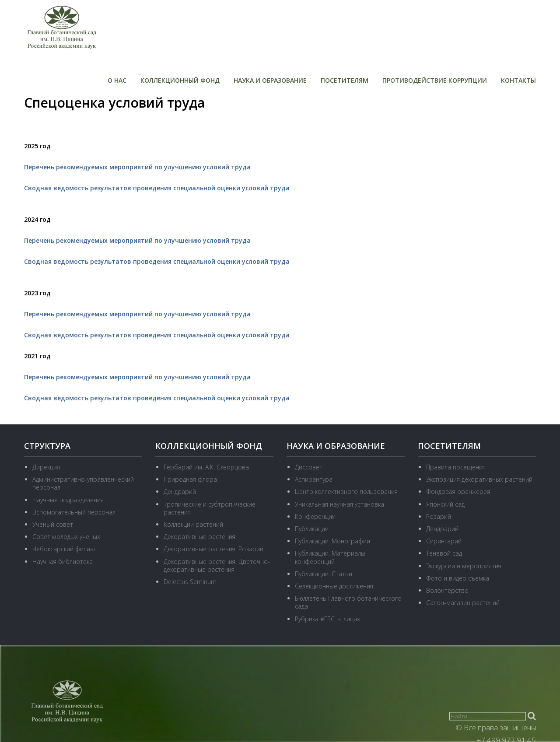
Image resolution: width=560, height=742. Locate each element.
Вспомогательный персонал (74, 512)
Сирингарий (444, 541)
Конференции (315, 516)
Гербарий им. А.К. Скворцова (206, 467)
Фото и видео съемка (458, 578)
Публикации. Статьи (324, 574)
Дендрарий (180, 492)
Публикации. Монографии (332, 541)
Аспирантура (314, 479)
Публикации (312, 529)
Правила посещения (456, 467)
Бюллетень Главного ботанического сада (348, 602)
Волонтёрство (447, 590)
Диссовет (309, 467)
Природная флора (190, 479)
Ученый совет (53, 524)
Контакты (518, 80)
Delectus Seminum (190, 582)
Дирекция (46, 467)
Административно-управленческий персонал (83, 483)
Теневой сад (444, 553)
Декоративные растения (199, 537)
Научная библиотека (63, 562)
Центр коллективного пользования (346, 492)
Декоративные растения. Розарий (213, 549)
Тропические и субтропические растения (210, 508)
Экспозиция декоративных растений (479, 479)
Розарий (439, 516)
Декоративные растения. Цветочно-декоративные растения (217, 565)
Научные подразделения (68, 500)
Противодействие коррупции (435, 80)
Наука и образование (270, 80)
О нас (117, 80)
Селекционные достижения (334, 586)
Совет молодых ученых (66, 537)
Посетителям (345, 80)
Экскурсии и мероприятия (464, 566)
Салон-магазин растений (463, 603)
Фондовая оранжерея (458, 492)
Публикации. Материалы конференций (330, 557)
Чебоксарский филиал (65, 549)
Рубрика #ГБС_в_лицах (327, 619)
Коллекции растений (193, 524)
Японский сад (445, 504)
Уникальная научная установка (339, 504)
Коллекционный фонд (180, 80)
